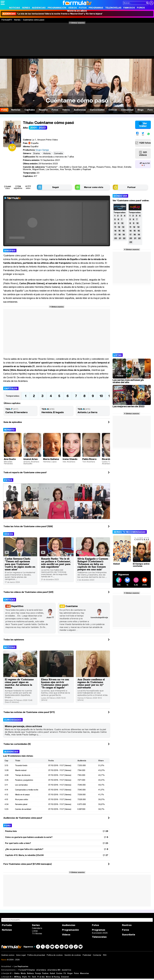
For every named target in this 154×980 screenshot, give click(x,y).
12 (119, 227)
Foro (8, 825)
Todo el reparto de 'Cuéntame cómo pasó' (25, 472)
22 (124, 238)
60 (143, 135)
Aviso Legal (21, 955)
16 (124, 231)
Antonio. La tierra (87, 412)
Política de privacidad (36, 955)
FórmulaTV (7, 20)
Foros (141, 8)
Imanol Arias (31, 459)
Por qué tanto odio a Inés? (18, 843)
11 (115, 227)
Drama (36, 153)
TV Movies (37, 933)
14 (115, 231)
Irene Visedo (70, 459)
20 (116, 238)
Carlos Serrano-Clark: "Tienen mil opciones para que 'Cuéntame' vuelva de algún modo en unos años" (20, 564)
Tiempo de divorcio (23, 775)
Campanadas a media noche (27, 790)
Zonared (65, 977)
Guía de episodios (13, 422)
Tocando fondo (21, 765)
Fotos (83, 8)
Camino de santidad (23, 809)
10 (101, 396)
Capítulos (11, 388)
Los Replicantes (21, 966)
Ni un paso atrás (22, 799)
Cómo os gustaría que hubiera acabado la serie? (29, 837)
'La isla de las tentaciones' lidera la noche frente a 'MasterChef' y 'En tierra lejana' (52, 14)
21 (120, 238)
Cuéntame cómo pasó (34, 20)
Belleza (30, 973)
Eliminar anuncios (78, 23)
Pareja (38, 973)
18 (119, 235)
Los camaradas (21, 785)
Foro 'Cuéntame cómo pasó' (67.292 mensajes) (28, 864)
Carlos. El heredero (16, 412)
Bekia (17, 973)
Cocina (59, 973)
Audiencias (39, 8)
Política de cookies (55, 955)
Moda (23, 973)
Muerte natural (21, 770)
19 (124, 235)
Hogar (70, 973)
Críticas (10, 600)
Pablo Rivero (89, 459)
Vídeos (73, 8)
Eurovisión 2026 (100, 933)
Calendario (37, 928)
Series (26, 8)
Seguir (56, 187)
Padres (45, 973)
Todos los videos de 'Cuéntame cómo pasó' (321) (28, 592)
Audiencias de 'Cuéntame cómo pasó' (23, 818)
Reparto (9, 430)
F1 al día (41, 977)
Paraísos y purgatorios (24, 780)
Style (24, 977)
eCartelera (41, 970)
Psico (76, 973)
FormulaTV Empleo (27, 970)
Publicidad (87, 955)
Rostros (127, 925)
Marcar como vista (94, 187)
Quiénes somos (8, 955)
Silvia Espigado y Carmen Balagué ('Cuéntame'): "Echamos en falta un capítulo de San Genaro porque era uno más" (93, 564)
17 (115, 235)
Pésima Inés (11, 831)
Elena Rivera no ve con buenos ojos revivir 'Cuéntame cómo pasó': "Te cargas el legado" (55, 683)
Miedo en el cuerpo (22, 794)
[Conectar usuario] (151, 3)
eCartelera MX (54, 970)
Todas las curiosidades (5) (17, 744)
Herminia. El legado (53, 412)
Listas (35, 931)
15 (119, 231)
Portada (7, 925)
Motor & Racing (53, 977)
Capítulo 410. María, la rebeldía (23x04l (24, 855)
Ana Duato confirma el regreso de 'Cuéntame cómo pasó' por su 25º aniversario (91, 683)
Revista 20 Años (77, 11)
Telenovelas (113, 8)
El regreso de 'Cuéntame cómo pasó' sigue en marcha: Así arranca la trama (19, 683)
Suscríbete (129, 935)
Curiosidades (13, 720)
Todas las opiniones (14, 640)
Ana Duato (10, 459)
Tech (34, 977)
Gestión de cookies (73, 955)
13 (123, 227)
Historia (47, 153)
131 (137, 135)
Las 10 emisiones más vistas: (18, 756)
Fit (65, 973)
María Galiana (51, 459)
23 (131, 242)
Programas (96, 8)
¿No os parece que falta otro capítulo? (24, 849)
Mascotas (85, 973)
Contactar (97, 955)
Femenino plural (21, 804)
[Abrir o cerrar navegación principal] (3, 3)
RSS (105, 955)
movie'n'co (66, 970)
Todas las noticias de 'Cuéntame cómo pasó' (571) (29, 712)
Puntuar (132, 187)
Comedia (58, 153)
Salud (52, 973)
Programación (57, 8)
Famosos (129, 8)
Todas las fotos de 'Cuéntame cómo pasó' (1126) (28, 526)
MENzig (17, 977)
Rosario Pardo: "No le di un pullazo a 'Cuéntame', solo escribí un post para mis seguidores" (56, 563)
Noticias (15, 8)
